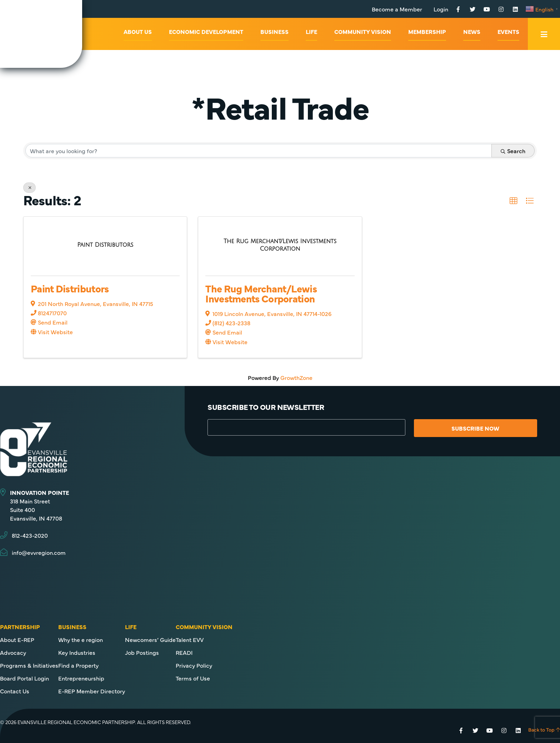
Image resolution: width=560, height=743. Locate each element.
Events (508, 31)
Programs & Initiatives (29, 665)
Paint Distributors (70, 288)
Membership (427, 31)
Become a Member (397, 9)
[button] (514, 201)
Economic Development (206, 31)
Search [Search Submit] (513, 151)
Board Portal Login (24, 678)
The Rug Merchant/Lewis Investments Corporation (261, 293)
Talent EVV (190, 639)
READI (184, 652)
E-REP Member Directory (92, 691)
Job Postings (142, 652)
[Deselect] (29, 188)
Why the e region (81, 639)
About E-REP (17, 639)
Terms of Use (193, 678)
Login (441, 9)
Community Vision (363, 31)
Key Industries (77, 652)
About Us (138, 31)
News (472, 31)
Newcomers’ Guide (150, 639)
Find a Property (78, 665)
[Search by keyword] (259, 151)
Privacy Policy (194, 665)
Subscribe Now (475, 428)
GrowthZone (296, 377)
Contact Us (15, 691)
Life (311, 31)
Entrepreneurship (81, 678)
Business (274, 31)
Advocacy (13, 652)
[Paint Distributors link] (105, 245)
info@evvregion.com (39, 552)
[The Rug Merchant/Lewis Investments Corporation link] (280, 245)
